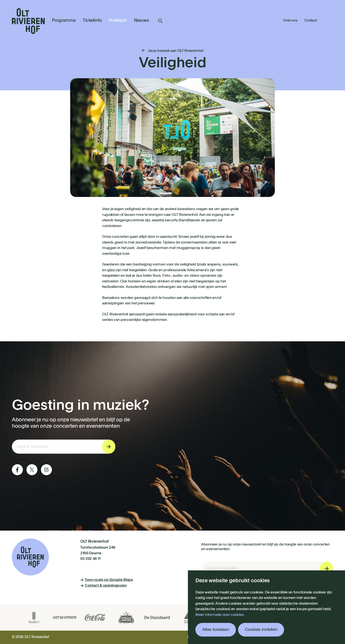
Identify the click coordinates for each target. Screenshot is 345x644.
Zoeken (160, 21)
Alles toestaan (216, 630)
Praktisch (118, 21)
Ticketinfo (92, 21)
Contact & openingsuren (104, 586)
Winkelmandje (328, 20)
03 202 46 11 (90, 559)
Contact (311, 21)
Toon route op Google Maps (107, 580)
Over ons (290, 21)
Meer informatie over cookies (219, 615)
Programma (64, 21)
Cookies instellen (261, 630)
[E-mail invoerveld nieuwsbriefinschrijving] (64, 447)
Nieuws (141, 21)
